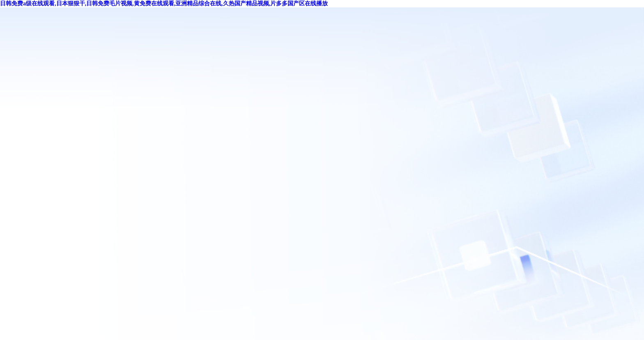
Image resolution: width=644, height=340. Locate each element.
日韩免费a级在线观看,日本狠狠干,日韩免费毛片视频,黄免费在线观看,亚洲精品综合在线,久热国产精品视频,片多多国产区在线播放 (164, 3)
